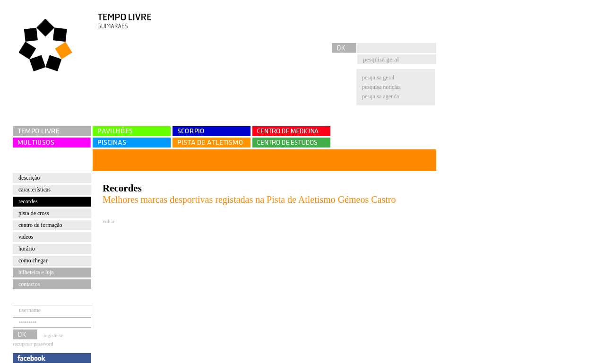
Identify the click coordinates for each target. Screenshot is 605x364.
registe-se (53, 335)
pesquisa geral (378, 78)
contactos (29, 284)
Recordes (28, 201)
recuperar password (33, 344)
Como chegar (33, 260)
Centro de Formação (40, 225)
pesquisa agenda (380, 96)
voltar (109, 221)
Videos (26, 237)
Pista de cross (34, 213)
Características (35, 190)
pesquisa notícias (381, 87)
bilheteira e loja (36, 272)
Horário (27, 249)
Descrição (29, 178)
